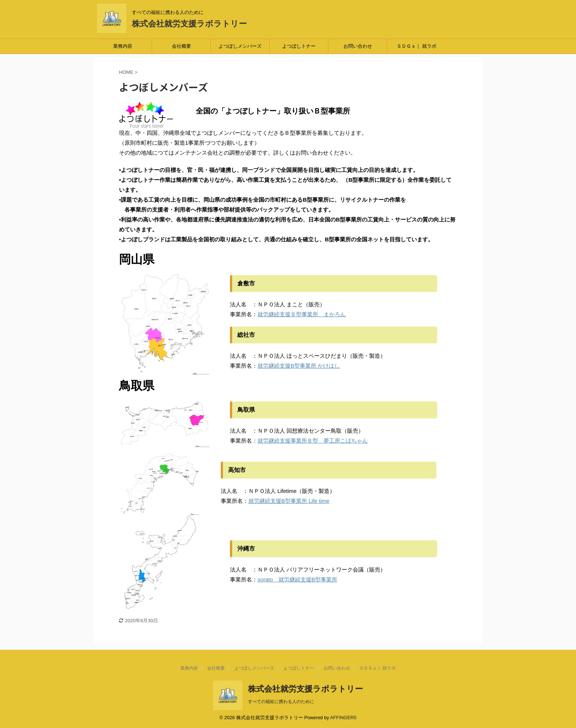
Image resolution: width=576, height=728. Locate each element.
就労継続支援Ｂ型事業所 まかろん (302, 314)
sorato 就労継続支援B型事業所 (297, 579)
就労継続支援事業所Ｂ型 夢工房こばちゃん (313, 441)
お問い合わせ (358, 46)
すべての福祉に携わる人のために (281, 702)
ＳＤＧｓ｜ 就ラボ (417, 46)
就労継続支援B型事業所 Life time (289, 501)
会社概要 (181, 46)
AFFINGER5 (343, 718)
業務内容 (123, 46)
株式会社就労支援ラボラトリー (189, 24)
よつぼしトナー (299, 46)
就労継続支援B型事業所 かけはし (299, 366)
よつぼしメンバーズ (240, 46)
